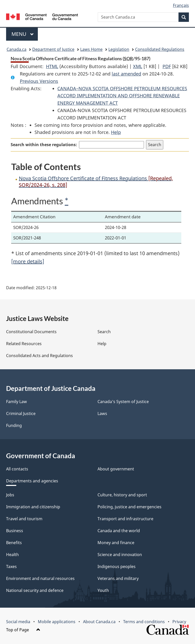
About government (116, 469)
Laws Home (91, 49)
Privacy (179, 622)
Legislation (119, 49)
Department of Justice (53, 49)
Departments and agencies (32, 481)
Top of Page (23, 630)
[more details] (28, 261)
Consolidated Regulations (160, 49)
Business (15, 531)
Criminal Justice (21, 413)
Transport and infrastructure (125, 519)
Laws (102, 413)
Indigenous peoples (117, 566)
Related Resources (24, 344)
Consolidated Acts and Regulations (39, 356)
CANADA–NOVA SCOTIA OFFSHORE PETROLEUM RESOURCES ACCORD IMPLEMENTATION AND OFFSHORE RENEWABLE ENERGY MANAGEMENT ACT (122, 96)
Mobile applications (57, 622)
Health (12, 555)
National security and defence (35, 590)
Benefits (14, 543)
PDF (167, 66)
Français (181, 5)
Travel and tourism (24, 519)
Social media (18, 622)
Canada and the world (119, 531)
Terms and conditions (144, 622)
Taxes (11, 566)
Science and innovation (120, 555)
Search (104, 332)
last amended (126, 74)
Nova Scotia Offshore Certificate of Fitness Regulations (96, 182)
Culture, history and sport (122, 495)
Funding (14, 425)
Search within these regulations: (44, 145)
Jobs (10, 495)
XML (138, 66)
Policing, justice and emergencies (129, 507)
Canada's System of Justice (123, 402)
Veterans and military (118, 578)
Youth (103, 590)
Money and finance (116, 543)
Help (116, 132)
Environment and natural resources (40, 578)
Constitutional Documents (31, 332)
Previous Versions (39, 81)
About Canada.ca (99, 622)
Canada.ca (17, 49)
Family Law (17, 402)
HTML (52, 66)
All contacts (17, 469)
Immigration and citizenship (33, 507)
